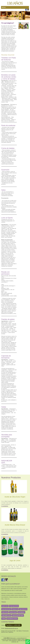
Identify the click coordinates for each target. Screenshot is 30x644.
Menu (4, 7)
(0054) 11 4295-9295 (13, 625)
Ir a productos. (5, 506)
